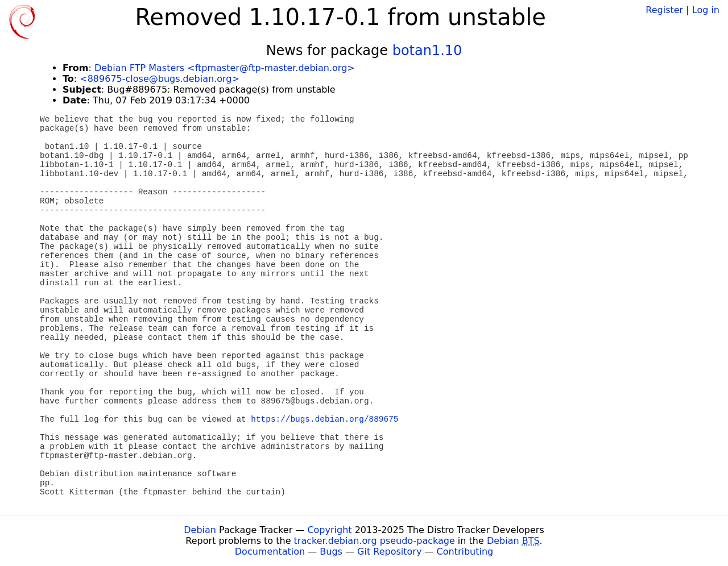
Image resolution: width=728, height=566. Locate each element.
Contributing (465, 552)
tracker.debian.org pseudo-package (375, 541)
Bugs (331, 552)
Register (664, 10)
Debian (200, 530)
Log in (706, 10)
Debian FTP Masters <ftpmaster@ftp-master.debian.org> (225, 68)
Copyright (329, 530)
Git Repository (389, 552)
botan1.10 (427, 51)
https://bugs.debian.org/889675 (324, 419)
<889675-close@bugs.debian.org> (160, 79)
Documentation (270, 552)
